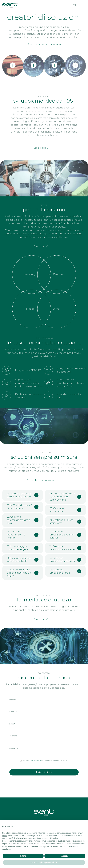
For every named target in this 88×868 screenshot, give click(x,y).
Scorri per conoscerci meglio (44, 44)
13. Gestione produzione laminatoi (65, 560)
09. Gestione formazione (65, 510)
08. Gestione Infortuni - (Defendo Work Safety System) (65, 497)
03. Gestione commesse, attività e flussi (23, 520)
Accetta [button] (65, 856)
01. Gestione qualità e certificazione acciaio (23, 495)
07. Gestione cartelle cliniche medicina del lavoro (23, 573)
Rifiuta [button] (23, 856)
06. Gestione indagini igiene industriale (23, 560)
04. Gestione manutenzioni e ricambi (23, 535)
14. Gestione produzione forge (65, 571)
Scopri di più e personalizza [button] (44, 862)
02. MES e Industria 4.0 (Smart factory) (23, 507)
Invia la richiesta (44, 772)
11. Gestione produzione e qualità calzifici (65, 535)
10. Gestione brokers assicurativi (65, 522)
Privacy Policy (36, 761)
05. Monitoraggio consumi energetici (23, 548)
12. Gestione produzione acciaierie (65, 548)
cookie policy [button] (52, 838)
